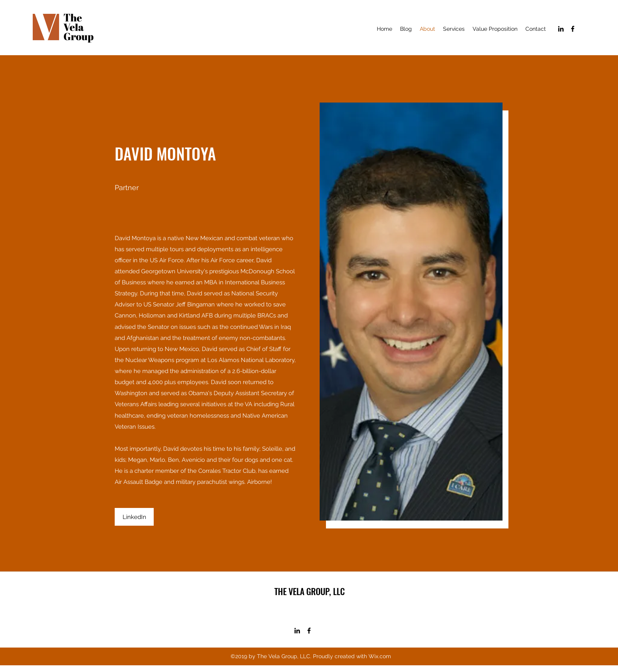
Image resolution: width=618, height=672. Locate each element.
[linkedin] (561, 29)
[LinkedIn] (134, 517)
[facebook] (573, 29)
